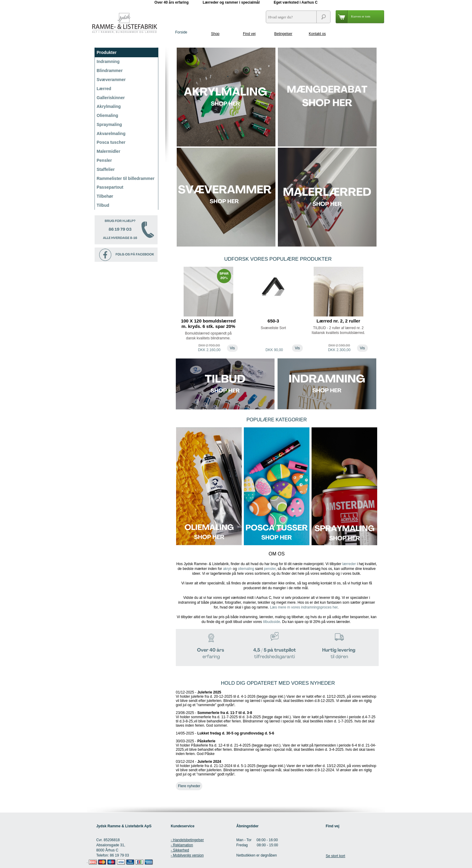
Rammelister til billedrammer (126, 178)
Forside (181, 32)
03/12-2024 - (276, 768)
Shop (215, 34)
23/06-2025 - (276, 719)
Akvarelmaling (111, 134)
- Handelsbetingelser (187, 840)
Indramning (108, 61)
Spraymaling (109, 124)
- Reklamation (182, 845)
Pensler (104, 160)
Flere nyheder (189, 786)
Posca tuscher (111, 142)
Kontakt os (317, 34)
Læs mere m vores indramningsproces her (304, 607)
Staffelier (106, 169)
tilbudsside (272, 622)
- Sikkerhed (180, 850)
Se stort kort (335, 856)
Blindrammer (110, 71)
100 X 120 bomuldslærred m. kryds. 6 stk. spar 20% (208, 324)
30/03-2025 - (276, 747)
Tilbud (103, 205)
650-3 (273, 321)
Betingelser (283, 34)
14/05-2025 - (225, 733)
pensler (270, 569)
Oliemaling (107, 115)
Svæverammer (111, 80)
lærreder (349, 564)
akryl (227, 569)
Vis (232, 348)
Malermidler (109, 151)
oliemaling (246, 569)
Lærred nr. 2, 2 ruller (338, 321)
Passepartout (110, 187)
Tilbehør (105, 196)
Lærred (104, 89)
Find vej (249, 34)
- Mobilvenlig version (187, 855)
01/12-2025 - (276, 699)
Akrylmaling (109, 106)
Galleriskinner (111, 98)
